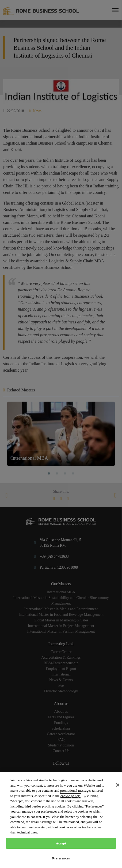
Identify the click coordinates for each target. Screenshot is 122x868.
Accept (61, 843)
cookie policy (70, 796)
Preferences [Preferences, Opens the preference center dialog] (61, 858)
